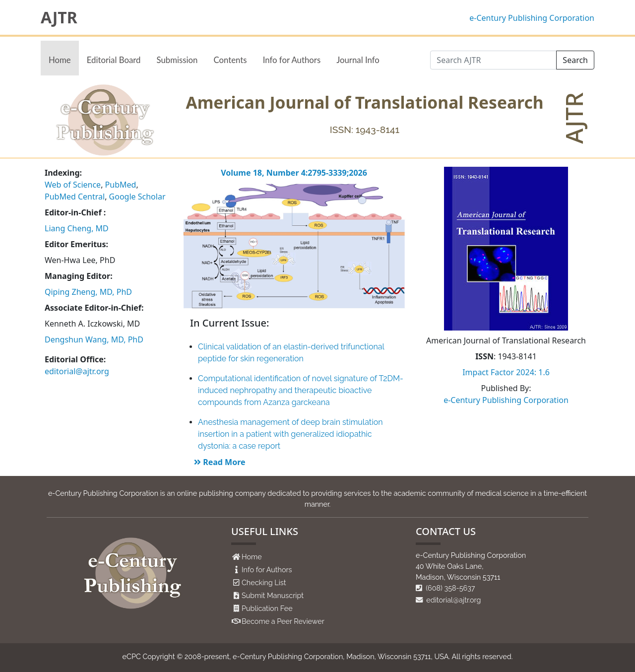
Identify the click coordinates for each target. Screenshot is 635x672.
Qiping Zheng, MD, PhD (88, 292)
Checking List (264, 582)
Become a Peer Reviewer (283, 621)
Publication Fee (267, 608)
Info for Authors (292, 60)
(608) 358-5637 (445, 588)
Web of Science (73, 185)
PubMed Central (75, 197)
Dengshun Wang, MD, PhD (94, 339)
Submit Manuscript (273, 595)
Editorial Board (114, 60)
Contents (230, 60)
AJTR (59, 17)
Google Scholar (137, 197)
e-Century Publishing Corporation (532, 18)
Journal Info (358, 60)
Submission (177, 60)
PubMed (121, 185)
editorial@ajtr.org (77, 371)
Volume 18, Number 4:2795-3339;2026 (294, 173)
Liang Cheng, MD (77, 228)
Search (575, 60)
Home (60, 60)
